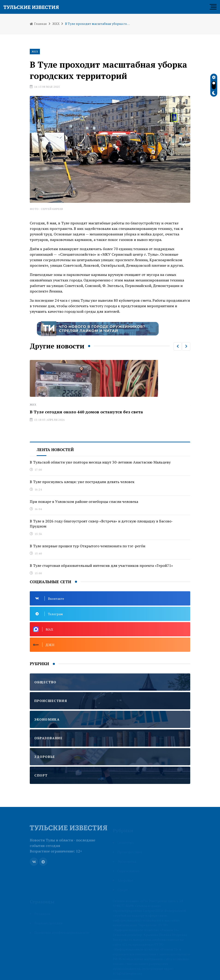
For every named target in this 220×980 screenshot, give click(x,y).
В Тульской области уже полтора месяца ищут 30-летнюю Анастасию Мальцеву (100, 462)
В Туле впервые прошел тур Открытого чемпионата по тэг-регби (88, 546)
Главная (38, 24)
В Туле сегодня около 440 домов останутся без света (86, 412)
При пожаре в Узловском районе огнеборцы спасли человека (84, 502)
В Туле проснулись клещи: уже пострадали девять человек (82, 482)
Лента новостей (55, 450)
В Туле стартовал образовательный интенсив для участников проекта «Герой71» (101, 565)
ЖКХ (56, 24)
